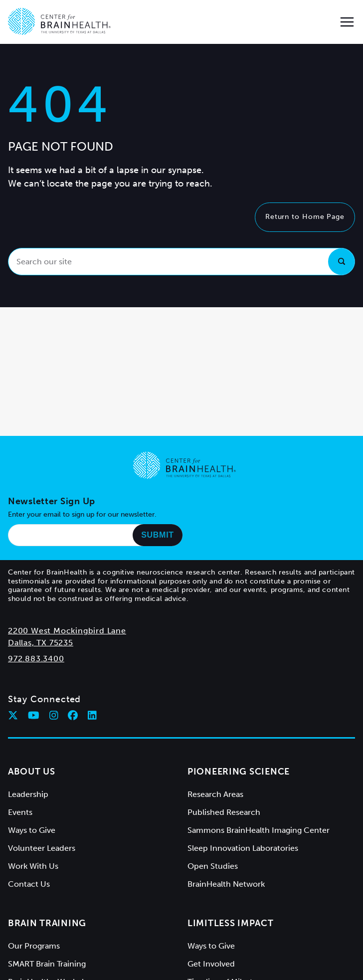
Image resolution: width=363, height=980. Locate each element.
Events (20, 812)
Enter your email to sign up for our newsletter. (82, 514)
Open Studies (213, 866)
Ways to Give (32, 830)
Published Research (224, 812)
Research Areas (215, 794)
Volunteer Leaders (42, 848)
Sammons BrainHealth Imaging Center (259, 830)
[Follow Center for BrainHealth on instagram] (54, 715)
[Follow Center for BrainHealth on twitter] (13, 715)
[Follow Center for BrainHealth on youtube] (34, 715)
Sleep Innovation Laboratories (243, 848)
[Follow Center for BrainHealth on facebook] (73, 715)
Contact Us (29, 884)
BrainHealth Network (226, 884)
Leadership (28, 794)
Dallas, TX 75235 (41, 643)
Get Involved (211, 964)
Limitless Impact (231, 923)
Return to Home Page (305, 217)
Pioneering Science (239, 772)
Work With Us (33, 866)
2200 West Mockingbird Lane (67, 631)
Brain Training (47, 923)
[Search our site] (181, 262)
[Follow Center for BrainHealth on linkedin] (92, 715)
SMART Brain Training (47, 964)
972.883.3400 (36, 659)
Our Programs (34, 946)
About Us (32, 772)
